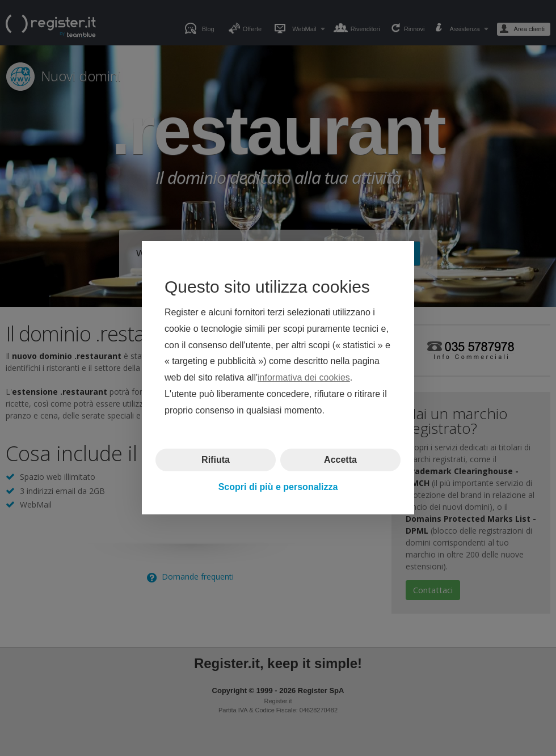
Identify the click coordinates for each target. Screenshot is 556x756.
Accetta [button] (340, 460)
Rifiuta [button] (216, 460)
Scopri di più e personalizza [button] (278, 487)
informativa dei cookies (304, 378)
